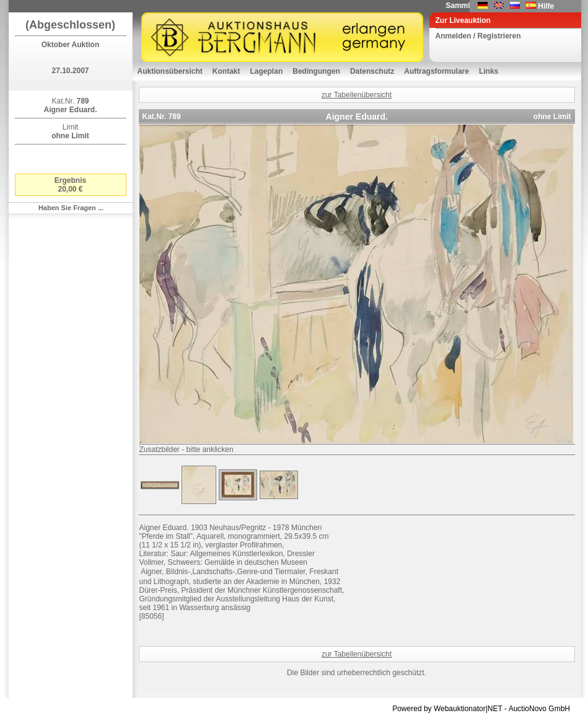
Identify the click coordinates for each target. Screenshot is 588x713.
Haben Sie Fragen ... (71, 208)
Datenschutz (372, 71)
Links (489, 71)
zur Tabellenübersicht (357, 95)
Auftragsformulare (437, 71)
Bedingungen (316, 71)
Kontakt (226, 71)
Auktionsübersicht (170, 71)
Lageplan (267, 71)
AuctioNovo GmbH (539, 709)
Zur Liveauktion (463, 20)
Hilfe (546, 6)
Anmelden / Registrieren (478, 36)
